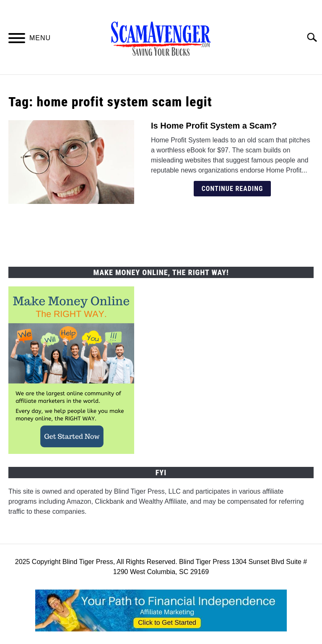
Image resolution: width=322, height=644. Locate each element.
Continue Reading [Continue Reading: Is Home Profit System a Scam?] (232, 189)
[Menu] (17, 40)
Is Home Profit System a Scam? (214, 126)
